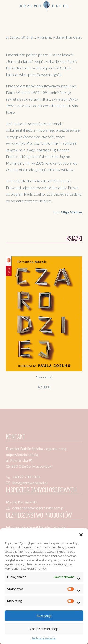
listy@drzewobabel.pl (30, 483)
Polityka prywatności (44, 638)
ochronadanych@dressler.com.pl (38, 508)
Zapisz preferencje (44, 629)
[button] (81, 534)
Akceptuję (44, 616)
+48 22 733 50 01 (26, 477)
